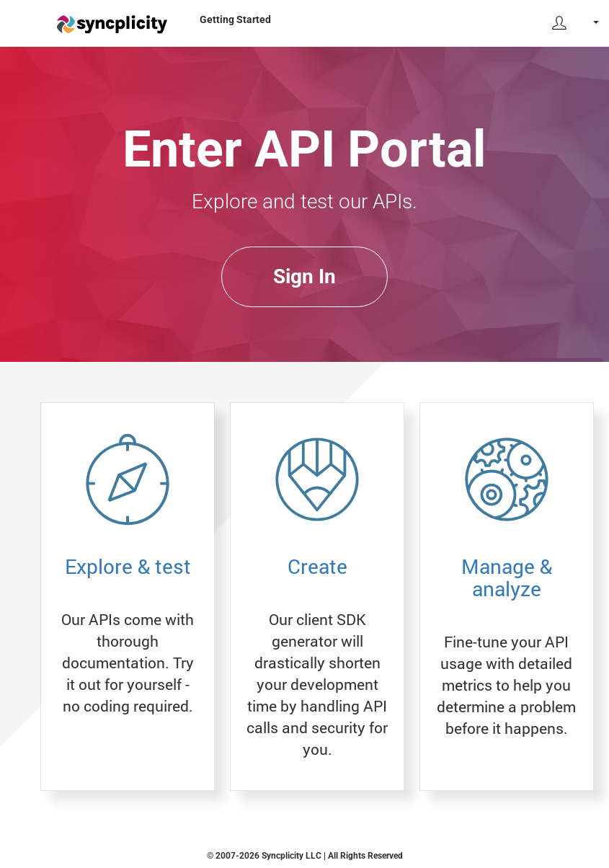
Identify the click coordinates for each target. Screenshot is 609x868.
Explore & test (128, 566)
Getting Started (235, 19)
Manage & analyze (507, 577)
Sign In (304, 276)
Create (317, 566)
